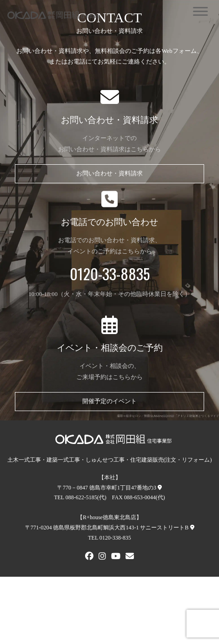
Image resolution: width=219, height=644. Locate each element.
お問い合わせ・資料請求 (109, 174)
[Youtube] (116, 557)
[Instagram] (102, 557)
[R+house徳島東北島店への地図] (192, 528)
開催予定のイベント (109, 401)
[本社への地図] (160, 488)
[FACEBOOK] (89, 557)
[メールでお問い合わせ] (130, 557)
